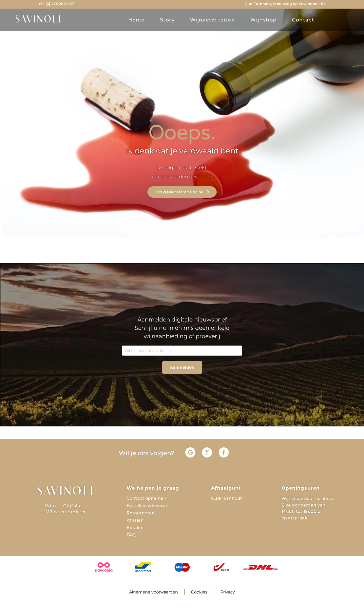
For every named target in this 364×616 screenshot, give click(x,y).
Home (136, 20)
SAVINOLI (39, 20)
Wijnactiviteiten (213, 20)
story (167, 20)
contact (303, 20)
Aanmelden (182, 367)
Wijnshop (264, 20)
